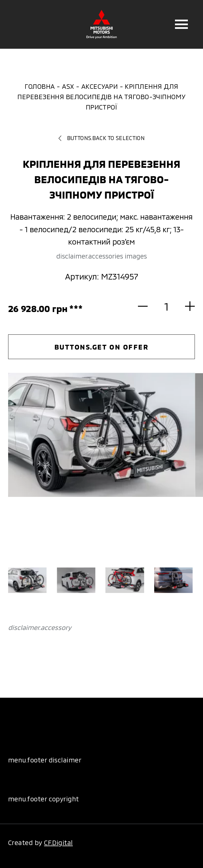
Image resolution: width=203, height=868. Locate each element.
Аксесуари (100, 86)
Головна (40, 86)
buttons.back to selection (102, 138)
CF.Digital (58, 843)
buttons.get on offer (101, 347)
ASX (68, 86)
